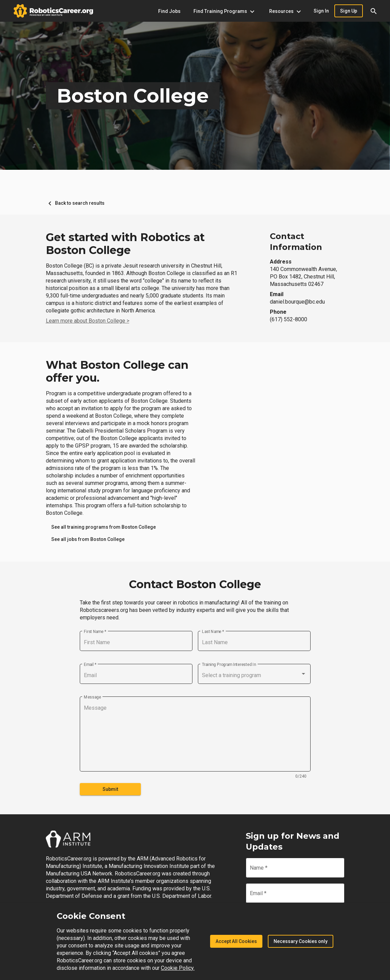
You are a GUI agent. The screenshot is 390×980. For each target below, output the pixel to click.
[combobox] (254, 675)
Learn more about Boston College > (88, 321)
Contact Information (296, 242)
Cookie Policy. (178, 968)
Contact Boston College (195, 584)
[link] (104, 527)
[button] (374, 11)
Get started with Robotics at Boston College (125, 244)
